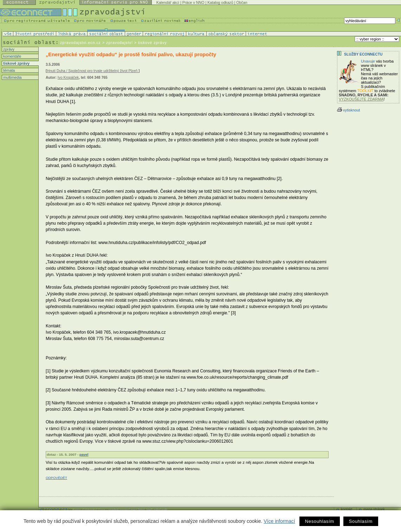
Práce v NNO (193, 2)
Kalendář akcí (168, 2)
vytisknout (348, 110)
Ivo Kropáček (68, 78)
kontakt (347, 509)
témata (8, 70)
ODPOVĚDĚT (56, 478)
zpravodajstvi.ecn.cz (80, 43)
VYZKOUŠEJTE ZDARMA (361, 99)
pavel (84, 454)
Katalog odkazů (220, 2)
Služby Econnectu (363, 54)
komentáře (12, 56)
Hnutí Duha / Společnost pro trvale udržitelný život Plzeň (93, 71)
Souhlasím (361, 521)
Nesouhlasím (320, 521)
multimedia (12, 77)
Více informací (279, 521)
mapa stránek (374, 509)
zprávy (8, 49)
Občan (242, 2)
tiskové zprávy (16, 63)
